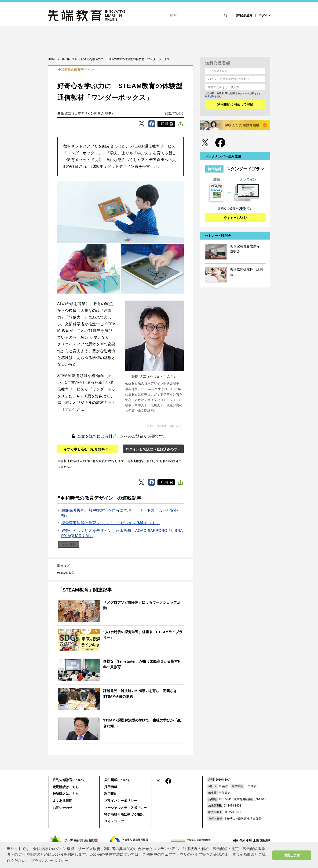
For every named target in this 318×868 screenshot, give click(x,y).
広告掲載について (117, 780)
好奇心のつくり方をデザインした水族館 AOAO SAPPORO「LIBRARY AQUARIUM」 (122, 533)
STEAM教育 (66, 573)
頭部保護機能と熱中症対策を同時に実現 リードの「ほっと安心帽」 (120, 513)
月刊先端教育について (69, 780)
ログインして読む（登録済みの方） (153, 449)
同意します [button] (292, 855)
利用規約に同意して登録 (235, 104)
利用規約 (210, 96)
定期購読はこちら (66, 787)
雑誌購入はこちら (66, 794)
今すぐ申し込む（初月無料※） (88, 449)
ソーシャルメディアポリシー (125, 808)
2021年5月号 (174, 113)
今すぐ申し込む (235, 218)
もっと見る (68, 544)
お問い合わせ (62, 808)
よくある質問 (62, 801)
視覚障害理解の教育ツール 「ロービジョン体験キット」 (111, 523)
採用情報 (111, 787)
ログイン (265, 15)
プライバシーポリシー (121, 801)
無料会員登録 (244, 15)
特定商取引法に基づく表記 (124, 814)
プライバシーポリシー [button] (50, 861)
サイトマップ (114, 821)
